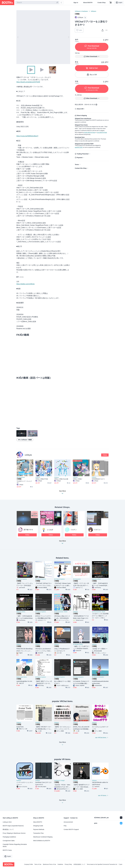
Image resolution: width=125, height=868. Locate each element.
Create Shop (101, 3)
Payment (80, 158)
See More (62, 543)
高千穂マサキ (28, 530)
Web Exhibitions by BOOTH (42, 841)
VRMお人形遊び (78, 479)
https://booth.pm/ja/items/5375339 (28, 82)
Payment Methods (39, 829)
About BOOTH (88, 3)
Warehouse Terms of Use (49, 864)
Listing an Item (7, 822)
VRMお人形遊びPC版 (42, 479)
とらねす (50, 530)
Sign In (76, 3)
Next (69, 37)
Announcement (68, 822)
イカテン (74, 530)
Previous (18, 37)
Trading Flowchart (83, 154)
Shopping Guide (38, 826)
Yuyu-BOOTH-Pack (102, 132)
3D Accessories (21, 477)
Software (93, 11)
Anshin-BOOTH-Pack (90, 132)
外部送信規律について (79, 864)
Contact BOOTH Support (71, 829)
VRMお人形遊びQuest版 (61, 479)
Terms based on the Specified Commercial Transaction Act (102, 864)
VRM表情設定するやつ (98, 479)
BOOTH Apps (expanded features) (13, 826)
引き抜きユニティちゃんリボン (24, 482)
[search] (57, 3)
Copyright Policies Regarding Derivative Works (15, 845)
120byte (28, 455)
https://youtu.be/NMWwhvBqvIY (27, 136)
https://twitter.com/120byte (25, 284)
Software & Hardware (81, 11)
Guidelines (60, 864)
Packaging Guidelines (9, 837)
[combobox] (37, 3)
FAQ (65, 826)
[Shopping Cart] (111, 3)
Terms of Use (38, 864)
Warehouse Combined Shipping (43, 837)
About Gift (80, 109)
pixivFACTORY (79, 147)
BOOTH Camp (7, 850)
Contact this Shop (81, 168)
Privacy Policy (68, 864)
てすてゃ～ (98, 530)
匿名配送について (8, 829)
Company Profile (28, 864)
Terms (77, 164)
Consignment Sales (9, 841)
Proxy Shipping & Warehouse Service (14, 833)
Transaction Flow (38, 833)
